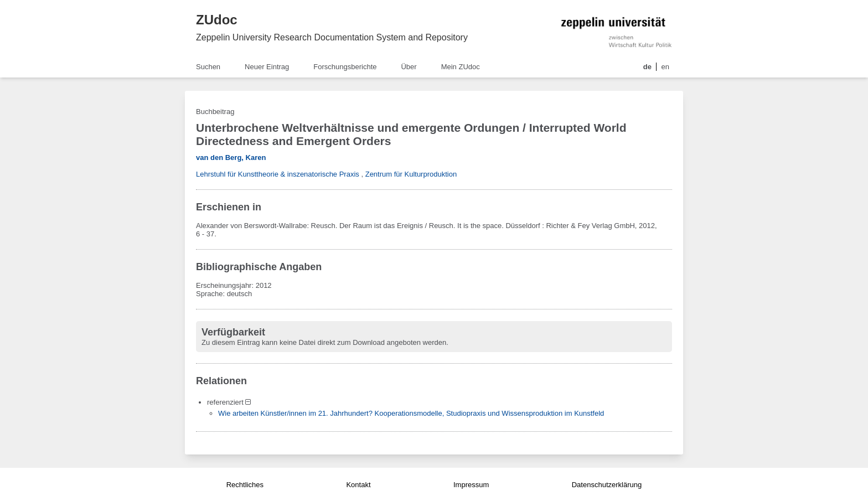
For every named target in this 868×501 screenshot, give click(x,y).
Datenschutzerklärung (607, 485)
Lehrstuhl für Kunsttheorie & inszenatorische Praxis (278, 174)
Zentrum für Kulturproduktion (411, 174)
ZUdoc (217, 20)
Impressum (471, 485)
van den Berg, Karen (231, 157)
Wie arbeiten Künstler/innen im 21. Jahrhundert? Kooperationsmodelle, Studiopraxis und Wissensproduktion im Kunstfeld (411, 413)
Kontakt (358, 485)
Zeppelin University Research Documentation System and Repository (332, 37)
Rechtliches (245, 485)
